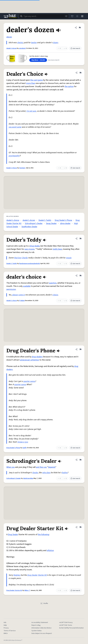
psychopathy (14, 156)
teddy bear (57, 249)
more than (31, 83)
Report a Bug (36, 625)
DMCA (6, 633)
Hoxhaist (22, 168)
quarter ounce (29, 381)
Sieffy (25, 448)
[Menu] (82, 16)
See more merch (54, 60)
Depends (52, 467)
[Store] (72, 16)
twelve (34, 43)
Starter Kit (42, 575)
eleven (9, 37)
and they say (41, 467)
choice (55, 295)
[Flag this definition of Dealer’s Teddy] (80, 239)
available (27, 286)
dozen (56, 43)
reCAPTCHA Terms (66, 625)
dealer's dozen (12, 48)
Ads (5, 622)
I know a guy (23, 442)
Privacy (6, 628)
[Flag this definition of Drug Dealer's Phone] (80, 349)
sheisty (20, 43)
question (53, 283)
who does (46, 473)
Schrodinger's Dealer (34, 223)
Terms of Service (10, 631)
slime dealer (65, 223)
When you (11, 467)
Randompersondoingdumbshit (30, 264)
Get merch (75, 48)
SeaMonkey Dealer (29, 227)
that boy (18, 258)
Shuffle (44, 603)
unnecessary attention (30, 360)
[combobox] (44, 16)
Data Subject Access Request (42, 633)
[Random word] (66, 16)
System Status (37, 631)
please (15, 295)
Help (5, 625)
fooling (65, 473)
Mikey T (27, 590)
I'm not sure (31, 111)
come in (22, 295)
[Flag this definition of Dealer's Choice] (80, 73)
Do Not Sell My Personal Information (71, 628)
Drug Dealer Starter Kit (14, 590)
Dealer (35, 473)
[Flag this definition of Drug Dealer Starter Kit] (80, 527)
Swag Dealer (51, 223)
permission (11, 289)
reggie (69, 258)
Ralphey (17, 575)
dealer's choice (13, 220)
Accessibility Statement (40, 622)
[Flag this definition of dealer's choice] (80, 276)
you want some (15, 127)
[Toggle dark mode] (77, 16)
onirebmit (22, 48)
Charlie (25, 258)
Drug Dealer (13, 535)
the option (69, 86)
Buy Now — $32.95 (38, 60)
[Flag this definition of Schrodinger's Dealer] (80, 460)
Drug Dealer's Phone (63, 220)
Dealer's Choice (12, 168)
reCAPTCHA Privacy (66, 622)
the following (43, 535)
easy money (30, 249)
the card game (36, 80)
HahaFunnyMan (28, 478)
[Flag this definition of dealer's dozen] (80, 28)
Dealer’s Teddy (45, 220)
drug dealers (37, 357)
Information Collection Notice (41, 628)
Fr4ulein (22, 301)
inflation (50, 550)
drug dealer (35, 246)
